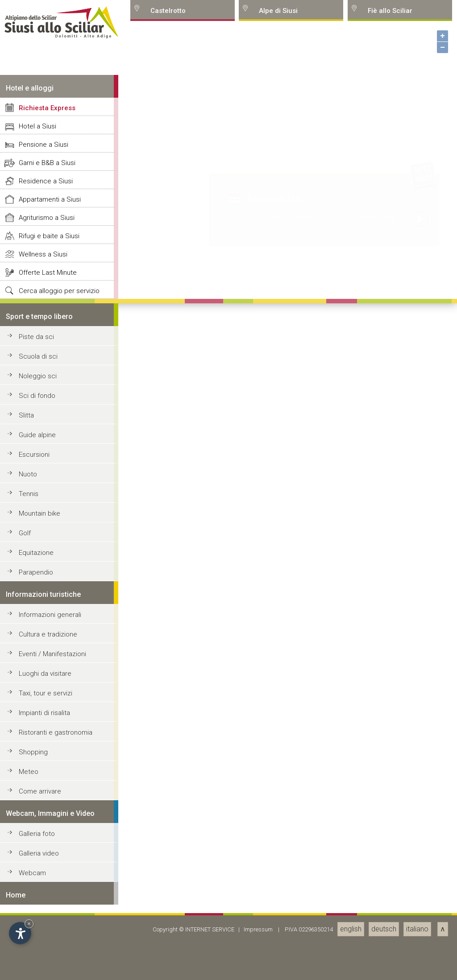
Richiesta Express (47, 589)
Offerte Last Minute (48, 753)
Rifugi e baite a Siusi (49, 717)
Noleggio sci (38, 857)
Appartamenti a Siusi (50, 680)
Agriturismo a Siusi (47, 699)
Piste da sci (36, 818)
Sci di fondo (37, 877)
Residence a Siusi (46, 662)
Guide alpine (37, 916)
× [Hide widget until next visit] (29, 924)
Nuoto (28, 955)
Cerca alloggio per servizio (59, 772)
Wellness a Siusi (43, 735)
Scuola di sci (38, 837)
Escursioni (34, 935)
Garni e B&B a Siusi (47, 644)
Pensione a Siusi (44, 625)
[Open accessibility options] (20, 933)
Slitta (26, 896)
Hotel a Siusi (37, 607)
